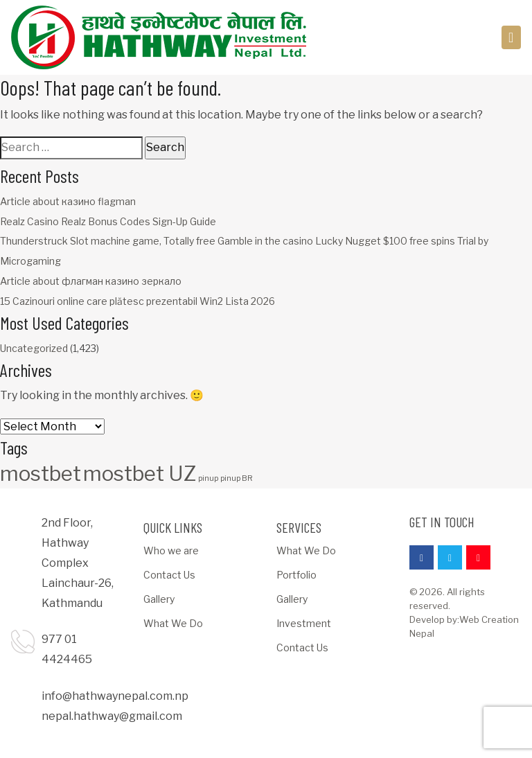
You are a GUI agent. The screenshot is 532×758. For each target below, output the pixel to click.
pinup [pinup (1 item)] (208, 478)
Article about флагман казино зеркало (91, 281)
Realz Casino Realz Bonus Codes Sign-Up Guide (108, 221)
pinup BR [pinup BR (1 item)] (237, 478)
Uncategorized (34, 348)
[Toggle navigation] (512, 38)
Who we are (171, 550)
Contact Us (169, 575)
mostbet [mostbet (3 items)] (41, 474)
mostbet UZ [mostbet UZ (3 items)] (140, 474)
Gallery (159, 599)
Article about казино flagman (68, 201)
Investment (304, 623)
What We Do (173, 623)
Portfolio (296, 575)
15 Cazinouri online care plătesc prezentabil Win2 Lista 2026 (138, 301)
